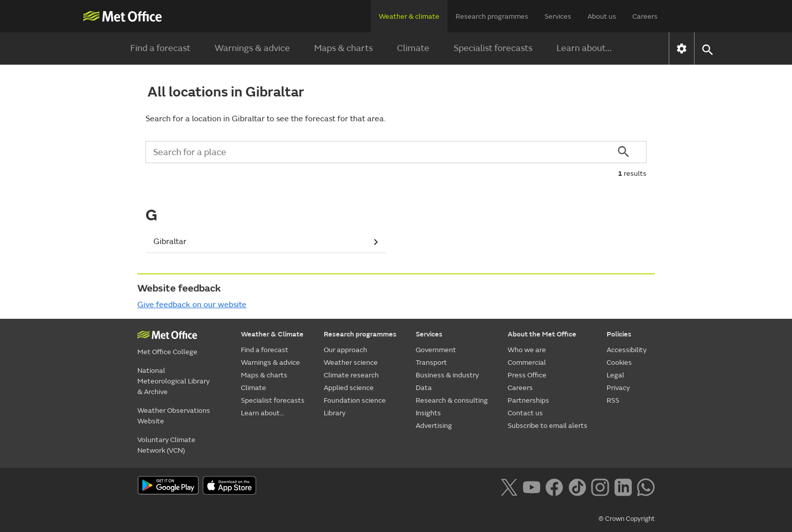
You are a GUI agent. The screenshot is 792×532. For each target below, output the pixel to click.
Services (558, 16)
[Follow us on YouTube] (532, 487)
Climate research (351, 375)
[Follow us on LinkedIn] (623, 487)
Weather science (351, 362)
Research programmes (492, 16)
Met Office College (167, 352)
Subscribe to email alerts (548, 426)
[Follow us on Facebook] (554, 487)
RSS (613, 400)
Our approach (345, 350)
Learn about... (584, 48)
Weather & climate (409, 16)
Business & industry (447, 375)
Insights (428, 413)
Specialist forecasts (493, 48)
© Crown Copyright (627, 519)
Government (436, 350)
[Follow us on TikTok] (577, 487)
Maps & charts (343, 48)
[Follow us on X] (509, 487)
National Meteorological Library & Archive (174, 381)
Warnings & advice (252, 48)
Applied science (349, 388)
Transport (431, 362)
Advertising (434, 426)
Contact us (525, 413)
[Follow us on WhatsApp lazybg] (646, 487)
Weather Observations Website (174, 416)
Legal (615, 375)
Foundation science (355, 400)
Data (424, 388)
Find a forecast (160, 48)
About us (602, 16)
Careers (645, 16)
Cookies (619, 362)
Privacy (618, 388)
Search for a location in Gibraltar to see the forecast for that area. (265, 119)
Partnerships (528, 400)
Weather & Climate (272, 334)
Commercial (527, 362)
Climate (413, 48)
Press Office (527, 375)
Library (335, 413)
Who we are (527, 350)
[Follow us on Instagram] (600, 487)
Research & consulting (452, 400)
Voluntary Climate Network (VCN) (166, 445)
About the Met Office (542, 334)
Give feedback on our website (192, 305)
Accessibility (627, 350)
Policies (619, 334)
